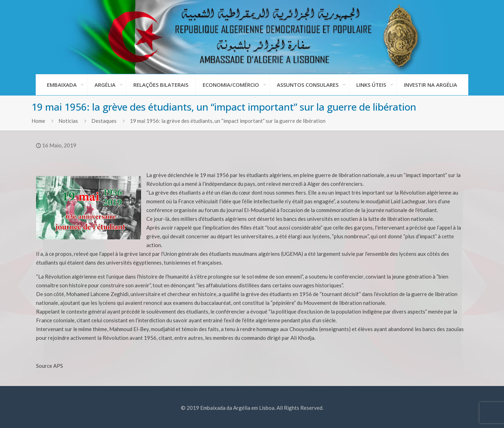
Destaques (104, 121)
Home (38, 121)
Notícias (68, 121)
